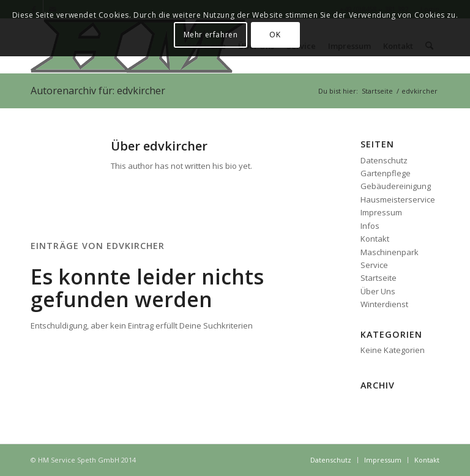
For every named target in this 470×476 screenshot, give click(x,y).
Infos (370, 226)
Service (374, 265)
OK (275, 35)
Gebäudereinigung (396, 186)
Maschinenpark (390, 252)
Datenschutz (384, 160)
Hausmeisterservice (398, 199)
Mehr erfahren (211, 35)
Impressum (381, 212)
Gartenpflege (386, 173)
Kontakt (375, 239)
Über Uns (378, 291)
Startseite (379, 278)
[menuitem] (331, 460)
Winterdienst (384, 304)
